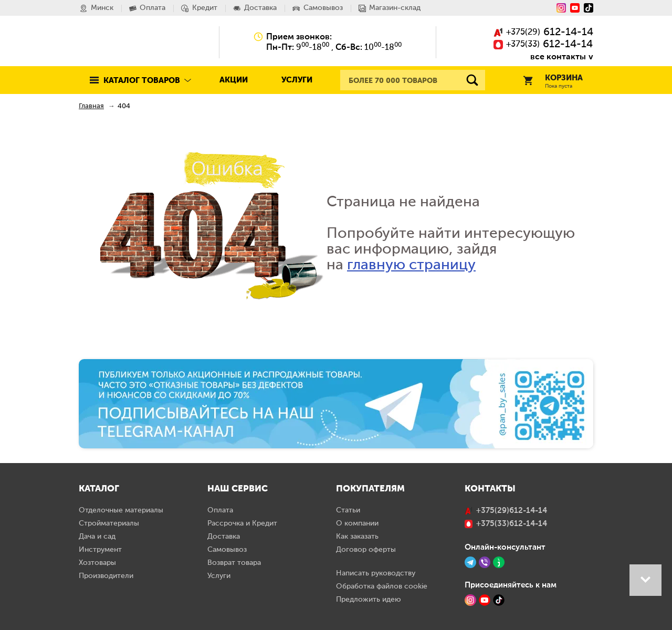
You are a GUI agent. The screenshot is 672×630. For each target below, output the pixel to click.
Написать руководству (376, 573)
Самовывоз (227, 550)
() (543, 33)
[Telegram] (470, 562)
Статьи (348, 510)
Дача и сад (97, 537)
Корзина (553, 82)
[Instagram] (561, 8)
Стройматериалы (109, 523)
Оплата (220, 510)
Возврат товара (234, 563)
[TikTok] (499, 600)
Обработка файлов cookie (382, 586)
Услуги (297, 80)
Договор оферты (366, 550)
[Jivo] (499, 562)
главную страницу (411, 265)
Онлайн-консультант (505, 547)
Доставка (224, 537)
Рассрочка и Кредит (242, 523)
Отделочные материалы (121, 510)
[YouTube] (575, 8)
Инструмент (100, 550)
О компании (357, 523)
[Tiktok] (589, 8)
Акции (234, 80)
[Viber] (485, 562)
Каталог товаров (142, 81)
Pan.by (125, 42)
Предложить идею (369, 600)
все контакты (558, 56)
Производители (106, 576)
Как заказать (357, 537)
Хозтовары (97, 563)
